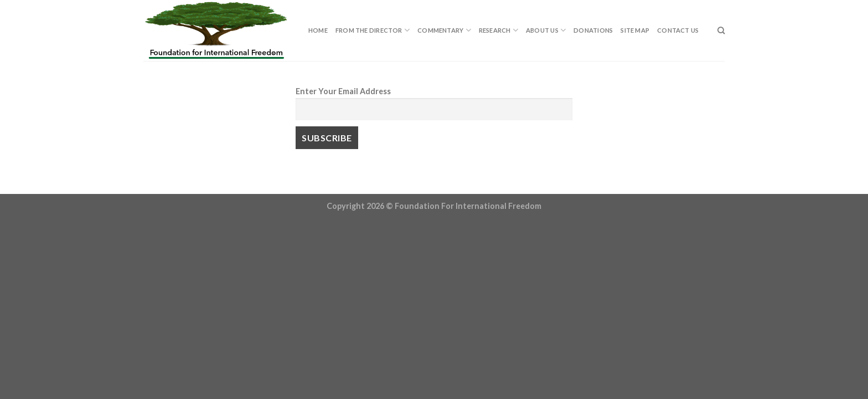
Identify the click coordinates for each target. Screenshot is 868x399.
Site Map (635, 30)
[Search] (721, 30)
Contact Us (678, 30)
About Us (546, 30)
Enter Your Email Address (343, 91)
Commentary (444, 30)
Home (318, 30)
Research (498, 30)
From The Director (373, 30)
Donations (593, 30)
